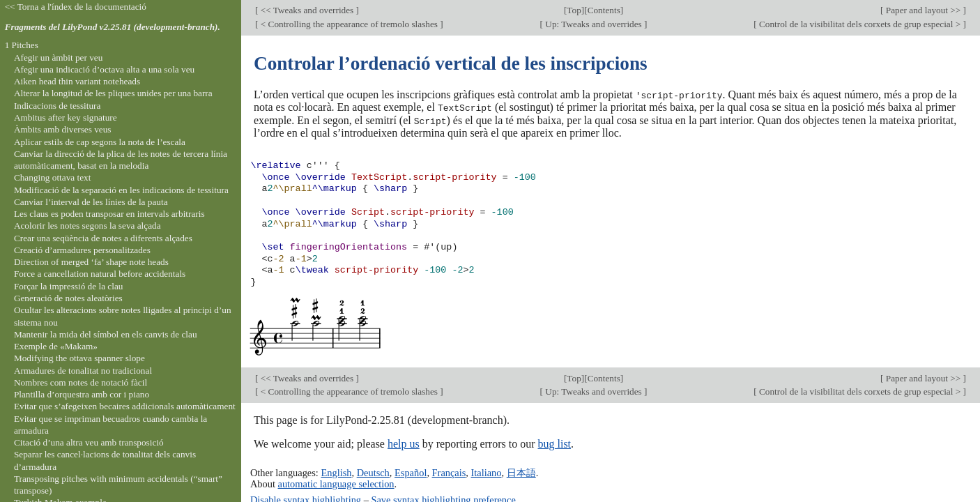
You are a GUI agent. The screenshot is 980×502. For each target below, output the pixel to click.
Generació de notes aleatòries (68, 298)
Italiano (487, 471)
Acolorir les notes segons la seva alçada (87, 226)
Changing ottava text (53, 177)
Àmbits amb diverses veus (63, 129)
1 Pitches (22, 45)
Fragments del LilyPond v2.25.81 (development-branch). (113, 27)
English (336, 471)
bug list (554, 443)
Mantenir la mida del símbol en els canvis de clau (106, 334)
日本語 (521, 471)
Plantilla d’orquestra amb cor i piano (82, 394)
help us (404, 443)
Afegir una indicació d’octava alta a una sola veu (104, 69)
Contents (604, 10)
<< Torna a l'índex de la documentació (76, 7)
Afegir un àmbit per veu (58, 58)
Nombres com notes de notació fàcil (81, 382)
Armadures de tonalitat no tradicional (83, 371)
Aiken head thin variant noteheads (77, 81)
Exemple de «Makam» (56, 346)
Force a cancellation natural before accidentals (100, 274)
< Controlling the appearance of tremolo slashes (349, 24)
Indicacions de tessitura (58, 106)
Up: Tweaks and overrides (594, 24)
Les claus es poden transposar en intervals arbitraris (109, 214)
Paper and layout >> (924, 10)
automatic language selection (336, 482)
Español (411, 471)
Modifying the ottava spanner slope (79, 358)
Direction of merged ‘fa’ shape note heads (91, 262)
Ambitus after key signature (66, 117)
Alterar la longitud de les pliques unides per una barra (113, 93)
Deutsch (373, 471)
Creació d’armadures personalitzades (82, 250)
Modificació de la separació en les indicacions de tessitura (121, 190)
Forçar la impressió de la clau (69, 286)
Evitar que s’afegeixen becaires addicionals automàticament (125, 406)
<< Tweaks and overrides (307, 10)
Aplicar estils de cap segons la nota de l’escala (100, 142)
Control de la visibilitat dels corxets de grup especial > (860, 24)
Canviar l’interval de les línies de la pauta (91, 202)
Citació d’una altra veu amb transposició (89, 442)
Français (449, 471)
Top (574, 10)
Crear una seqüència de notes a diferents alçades (103, 238)
